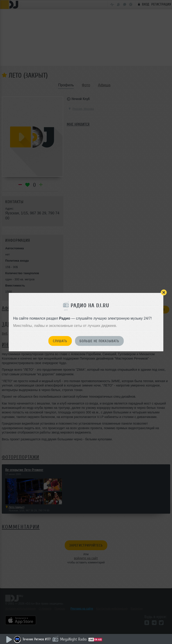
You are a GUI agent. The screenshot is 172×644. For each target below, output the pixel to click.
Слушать (60, 341)
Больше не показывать (99, 341)
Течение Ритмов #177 (37, 639)
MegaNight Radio (73, 639)
